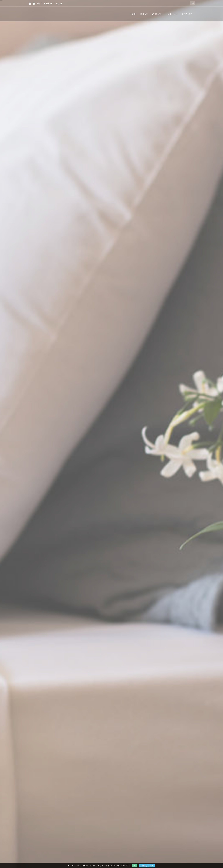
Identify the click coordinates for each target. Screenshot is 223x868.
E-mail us (48, 4)
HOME (133, 14)
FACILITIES (172, 14)
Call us (59, 4)
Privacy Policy (147, 866)
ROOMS (144, 14)
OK (135, 866)
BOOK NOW (187, 14)
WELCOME (157, 14)
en (193, 3)
